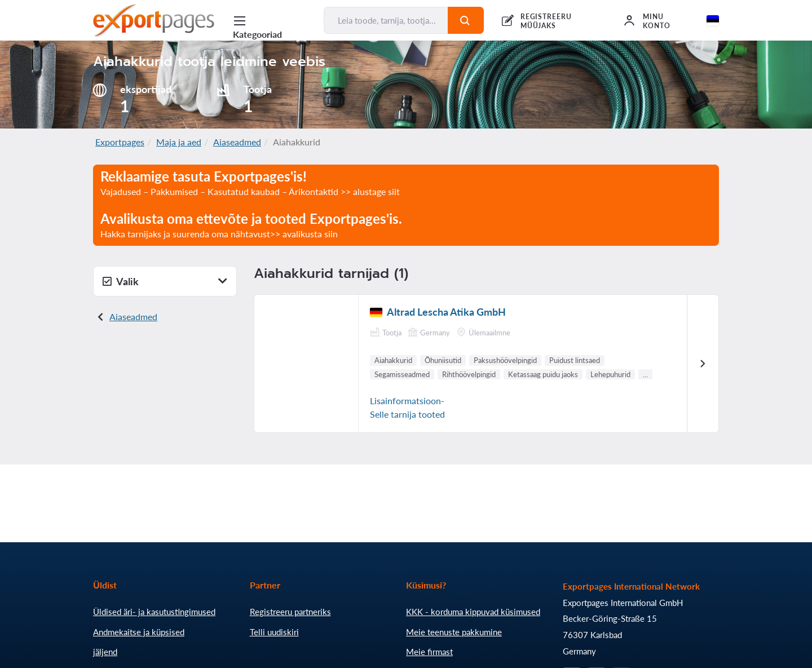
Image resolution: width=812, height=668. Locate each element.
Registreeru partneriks (290, 612)
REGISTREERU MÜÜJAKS (546, 21)
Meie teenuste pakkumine (454, 632)
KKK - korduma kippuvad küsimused (473, 612)
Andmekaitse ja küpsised (139, 632)
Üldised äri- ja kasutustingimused (154, 612)
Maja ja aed (179, 142)
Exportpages (120, 142)
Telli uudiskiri (274, 632)
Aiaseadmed (237, 142)
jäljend (105, 652)
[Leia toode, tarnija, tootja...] (386, 20)
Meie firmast (429, 652)
